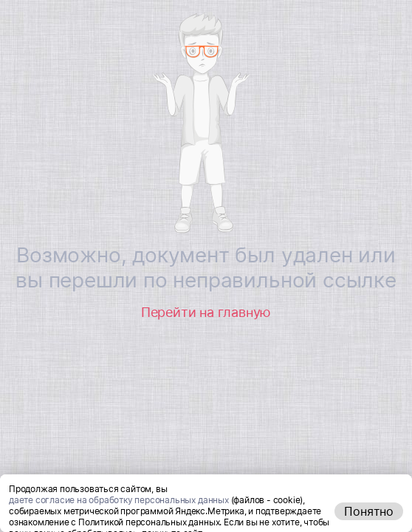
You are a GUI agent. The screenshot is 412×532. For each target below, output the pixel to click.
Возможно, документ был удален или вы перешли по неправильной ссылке (206, 267)
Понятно (369, 511)
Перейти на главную (206, 312)
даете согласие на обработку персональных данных (119, 500)
